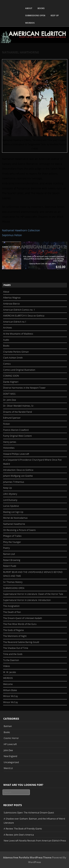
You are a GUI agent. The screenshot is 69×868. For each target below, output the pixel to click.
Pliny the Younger (12, 542)
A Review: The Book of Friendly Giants (23, 829)
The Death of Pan (12, 612)
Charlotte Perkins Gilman (16, 352)
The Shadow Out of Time (16, 648)
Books (41, 8)
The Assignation (11, 606)
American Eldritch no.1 (15, 322)
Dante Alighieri (11, 382)
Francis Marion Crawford (16, 430)
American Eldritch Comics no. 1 (19, 310)
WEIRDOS (30, 23)
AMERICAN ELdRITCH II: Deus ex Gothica (24, 316)
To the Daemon (11, 660)
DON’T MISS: (10, 394)
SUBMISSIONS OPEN (35, 15)
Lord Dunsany (10, 500)
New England (10, 756)
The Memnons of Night (15, 636)
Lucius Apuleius (11, 506)
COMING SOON (11, 376)
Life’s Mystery (10, 494)
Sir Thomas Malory (13, 582)
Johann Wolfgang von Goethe (18, 476)
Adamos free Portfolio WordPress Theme (27, 857)
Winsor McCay (10, 696)
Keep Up (55, 15)
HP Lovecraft (10, 744)
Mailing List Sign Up (13, 512)
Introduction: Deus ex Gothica (18, 470)
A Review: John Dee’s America (19, 835)
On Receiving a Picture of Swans (19, 530)
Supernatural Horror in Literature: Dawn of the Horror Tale (33, 594)
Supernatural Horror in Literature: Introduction (27, 600)
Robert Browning (12, 560)
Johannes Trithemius (14, 482)
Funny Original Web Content (17, 436)
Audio (6, 340)
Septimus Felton (12, 235)
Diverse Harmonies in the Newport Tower (24, 388)
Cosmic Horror (11, 738)
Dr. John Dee (10, 400)
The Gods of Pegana (13, 630)
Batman (8, 726)
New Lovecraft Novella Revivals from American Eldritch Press (35, 841)
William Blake (10, 690)
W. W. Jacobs (10, 672)
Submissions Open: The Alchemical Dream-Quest (29, 813)
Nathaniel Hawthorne (14, 524)
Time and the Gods (13, 654)
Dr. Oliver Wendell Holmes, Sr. (19, 406)
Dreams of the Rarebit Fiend (17, 412)
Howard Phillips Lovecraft (16, 454)
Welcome (8, 684)
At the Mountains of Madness (18, 334)
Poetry (6, 548)
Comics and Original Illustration (19, 370)
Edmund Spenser (12, 418)
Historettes (9, 448)
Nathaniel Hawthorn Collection (21, 230)
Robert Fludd (10, 566)
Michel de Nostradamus (15, 518)
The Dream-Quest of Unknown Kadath (23, 618)
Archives (8, 328)
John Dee (8, 750)
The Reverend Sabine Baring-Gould (21, 642)
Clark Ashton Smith (13, 358)
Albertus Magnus (12, 298)
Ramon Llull (9, 554)
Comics (7, 364)
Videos (7, 666)
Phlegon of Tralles (12, 536)
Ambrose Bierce (11, 304)
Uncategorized (11, 762)
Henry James (10, 442)
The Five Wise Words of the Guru (20, 624)
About (29, 8)
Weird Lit (8, 768)
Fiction (6, 424)
